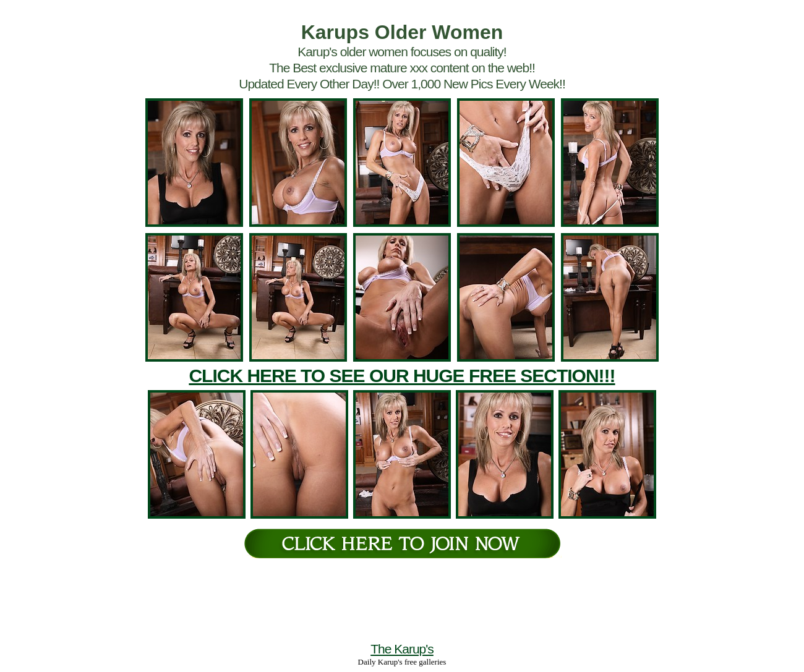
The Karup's (402, 649)
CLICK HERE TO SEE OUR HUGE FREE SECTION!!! (402, 376)
